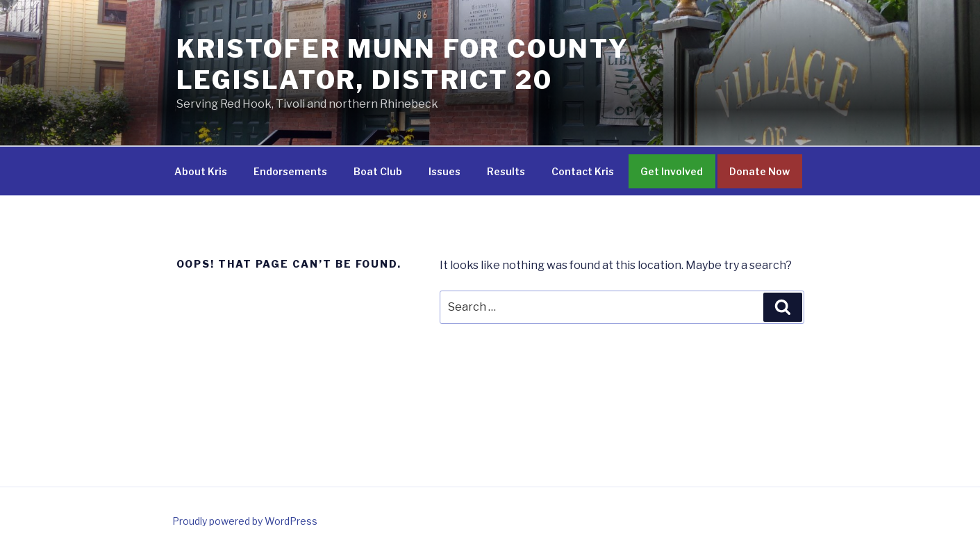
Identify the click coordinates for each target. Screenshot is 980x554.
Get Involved (672, 171)
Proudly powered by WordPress (245, 521)
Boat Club (378, 171)
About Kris (201, 171)
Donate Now (759, 171)
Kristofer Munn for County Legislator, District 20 (403, 64)
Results (506, 171)
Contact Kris (583, 171)
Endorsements (290, 171)
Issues (445, 171)
